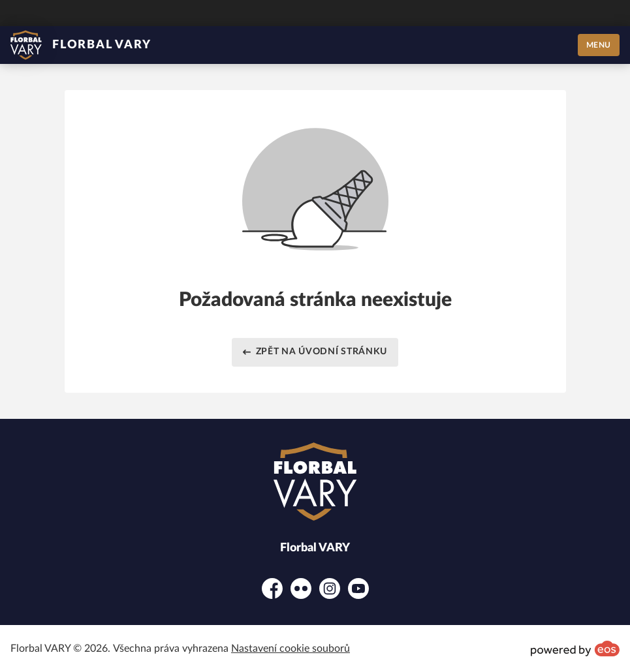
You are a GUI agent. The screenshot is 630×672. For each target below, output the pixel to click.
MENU (599, 45)
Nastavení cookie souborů (291, 649)
